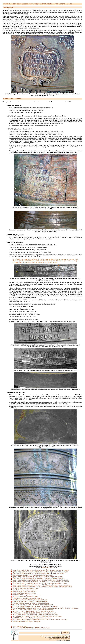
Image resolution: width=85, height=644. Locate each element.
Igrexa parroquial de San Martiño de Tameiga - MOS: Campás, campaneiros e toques (38, 578)
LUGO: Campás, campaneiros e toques (25, 592)
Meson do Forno (47, 568)
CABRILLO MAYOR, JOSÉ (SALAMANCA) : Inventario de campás (33, 605)
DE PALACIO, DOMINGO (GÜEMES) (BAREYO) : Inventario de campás (35, 613)
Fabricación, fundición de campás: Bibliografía (27, 621)
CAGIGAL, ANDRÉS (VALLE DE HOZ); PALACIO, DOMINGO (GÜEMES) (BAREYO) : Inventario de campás (45, 608)
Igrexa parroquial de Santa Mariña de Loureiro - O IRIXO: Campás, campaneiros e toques (40, 583)
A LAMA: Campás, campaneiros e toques (25, 590)
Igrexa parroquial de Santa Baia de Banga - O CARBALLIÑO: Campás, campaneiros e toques (41, 580)
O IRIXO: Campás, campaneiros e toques (25, 597)
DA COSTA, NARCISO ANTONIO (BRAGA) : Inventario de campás (33, 610)
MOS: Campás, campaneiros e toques (24, 593)
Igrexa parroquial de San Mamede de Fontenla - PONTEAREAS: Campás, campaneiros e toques (42, 585)
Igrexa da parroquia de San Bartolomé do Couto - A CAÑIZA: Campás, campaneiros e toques (41, 570)
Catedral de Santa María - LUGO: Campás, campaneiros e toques (33, 575)
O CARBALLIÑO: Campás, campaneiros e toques (28, 595)
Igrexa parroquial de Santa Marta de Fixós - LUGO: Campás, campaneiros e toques (38, 577)
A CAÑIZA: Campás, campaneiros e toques (26, 588)
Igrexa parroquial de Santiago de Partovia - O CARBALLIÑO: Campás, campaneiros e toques (41, 582)
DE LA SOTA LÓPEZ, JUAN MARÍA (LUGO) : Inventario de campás (33, 611)
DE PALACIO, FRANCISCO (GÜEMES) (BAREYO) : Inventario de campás (35, 615)
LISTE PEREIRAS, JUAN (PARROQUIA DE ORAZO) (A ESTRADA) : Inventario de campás (40, 620)
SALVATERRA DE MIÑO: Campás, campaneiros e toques (30, 600)
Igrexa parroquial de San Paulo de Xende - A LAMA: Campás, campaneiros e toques (38, 573)
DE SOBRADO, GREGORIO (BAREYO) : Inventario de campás (32, 618)
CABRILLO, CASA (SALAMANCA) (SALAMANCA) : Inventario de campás (35, 606)
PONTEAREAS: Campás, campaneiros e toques (27, 598)
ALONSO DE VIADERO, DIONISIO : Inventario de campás (30, 601)
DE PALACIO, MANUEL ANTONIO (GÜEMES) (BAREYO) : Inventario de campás (37, 616)
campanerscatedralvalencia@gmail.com (59, 639)
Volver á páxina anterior (20, 626)
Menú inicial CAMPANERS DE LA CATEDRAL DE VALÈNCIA (31, 628)
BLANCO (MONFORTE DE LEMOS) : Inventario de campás (31, 603)
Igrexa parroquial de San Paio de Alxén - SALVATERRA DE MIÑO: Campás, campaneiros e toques (42, 587)
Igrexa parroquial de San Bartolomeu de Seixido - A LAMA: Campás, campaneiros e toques (40, 572)
